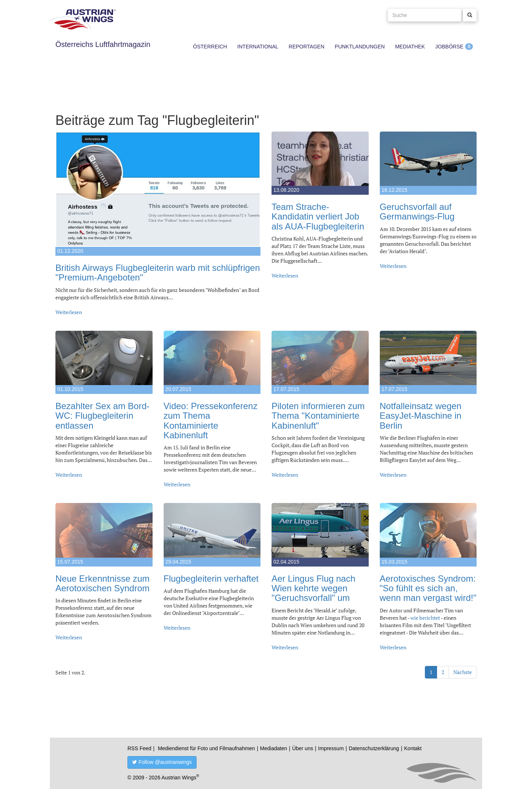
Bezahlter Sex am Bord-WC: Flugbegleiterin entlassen (103, 416)
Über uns (303, 748)
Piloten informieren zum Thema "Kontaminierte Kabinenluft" (318, 416)
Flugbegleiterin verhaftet (211, 579)
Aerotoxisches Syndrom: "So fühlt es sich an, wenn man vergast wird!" (428, 588)
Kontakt (413, 748)
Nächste (463, 672)
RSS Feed (139, 748)
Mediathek (410, 47)
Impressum (331, 748)
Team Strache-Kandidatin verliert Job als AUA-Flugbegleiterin (318, 217)
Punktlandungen (360, 47)
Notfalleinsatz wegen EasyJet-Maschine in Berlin (421, 416)
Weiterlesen (69, 312)
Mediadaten (274, 748)
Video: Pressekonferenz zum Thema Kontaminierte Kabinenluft (211, 421)
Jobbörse (449, 47)
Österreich (210, 47)
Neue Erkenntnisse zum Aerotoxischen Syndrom (103, 583)
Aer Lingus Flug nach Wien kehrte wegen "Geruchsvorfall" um (313, 588)
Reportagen (306, 47)
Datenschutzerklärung (374, 748)
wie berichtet (425, 618)
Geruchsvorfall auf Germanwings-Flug (417, 212)
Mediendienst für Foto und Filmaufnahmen (206, 748)
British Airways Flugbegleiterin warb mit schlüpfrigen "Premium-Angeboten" (158, 273)
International (258, 47)
